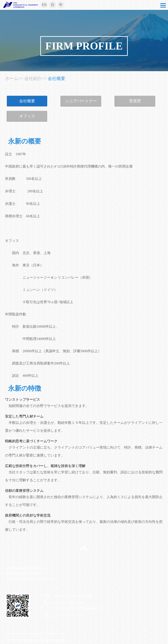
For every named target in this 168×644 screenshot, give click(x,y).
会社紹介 (33, 78)
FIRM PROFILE (84, 46)
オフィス (27, 116)
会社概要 (56, 78)
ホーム (12, 78)
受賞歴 (135, 101)
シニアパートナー (81, 101)
